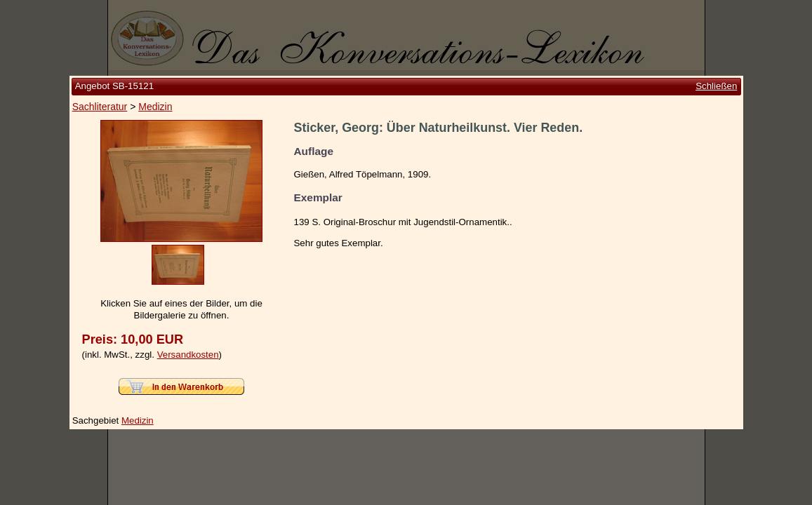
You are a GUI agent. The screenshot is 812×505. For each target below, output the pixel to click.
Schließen (716, 86)
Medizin (155, 107)
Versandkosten (188, 355)
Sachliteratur (100, 107)
